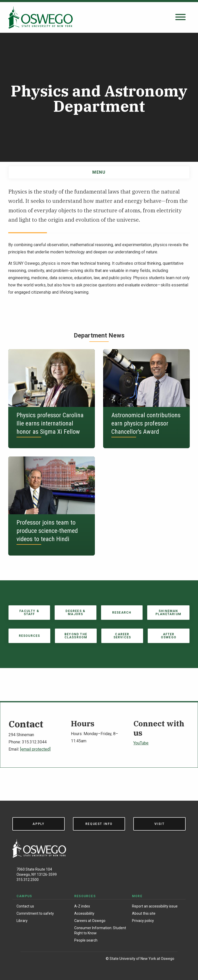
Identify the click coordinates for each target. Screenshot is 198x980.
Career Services (122, 636)
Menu (99, 172)
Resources (30, 636)
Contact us (25, 906)
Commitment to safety (35, 913)
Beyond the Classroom (76, 636)
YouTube (141, 743)
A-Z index (82, 906)
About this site (144, 913)
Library (22, 921)
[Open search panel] (180, 17)
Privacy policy (143, 921)
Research (122, 613)
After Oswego (169, 636)
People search (86, 940)
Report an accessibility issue (155, 906)
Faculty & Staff (29, 613)
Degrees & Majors (75, 613)
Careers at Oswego (90, 921)
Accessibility (84, 913)
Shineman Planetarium (168, 613)
